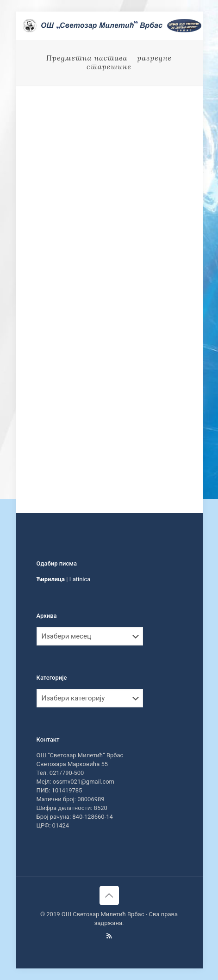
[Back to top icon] (109, 895)
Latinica (80, 579)
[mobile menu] (190, 25)
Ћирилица (51, 579)
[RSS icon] (109, 936)
